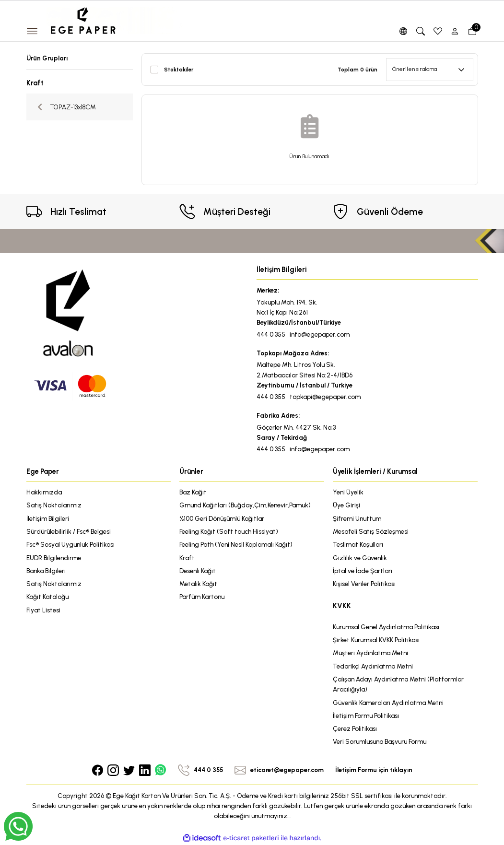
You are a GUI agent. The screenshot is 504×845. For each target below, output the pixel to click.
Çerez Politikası (355, 728)
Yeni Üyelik (348, 492)
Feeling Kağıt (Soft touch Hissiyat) (229, 531)
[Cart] (472, 31)
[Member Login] (455, 31)
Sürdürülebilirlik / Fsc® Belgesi (69, 531)
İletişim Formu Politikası (366, 716)
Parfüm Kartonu (202, 597)
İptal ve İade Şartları (363, 571)
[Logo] (115, 20)
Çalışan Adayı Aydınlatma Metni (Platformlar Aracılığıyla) (398, 684)
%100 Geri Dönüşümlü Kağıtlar (222, 518)
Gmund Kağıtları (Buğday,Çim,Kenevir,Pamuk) (245, 505)
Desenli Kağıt (198, 571)
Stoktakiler (179, 70)
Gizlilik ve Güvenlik (360, 558)
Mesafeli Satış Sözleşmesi (371, 531)
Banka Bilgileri (46, 571)
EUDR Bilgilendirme (54, 558)
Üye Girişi (346, 505)
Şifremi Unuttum (357, 518)
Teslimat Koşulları (358, 544)
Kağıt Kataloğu (47, 597)
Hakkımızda (44, 492)
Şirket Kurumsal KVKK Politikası (376, 640)
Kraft (187, 558)
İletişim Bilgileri (48, 518)
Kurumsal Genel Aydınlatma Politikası (386, 627)
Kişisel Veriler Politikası (364, 584)
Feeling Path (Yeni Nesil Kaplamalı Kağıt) (236, 544)
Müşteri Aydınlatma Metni (370, 653)
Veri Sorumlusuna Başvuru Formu (380, 741)
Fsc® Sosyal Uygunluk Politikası (70, 544)
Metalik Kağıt (198, 584)
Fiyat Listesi (43, 610)
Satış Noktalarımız (54, 505)
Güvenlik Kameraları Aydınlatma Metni (388, 703)
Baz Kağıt (193, 492)
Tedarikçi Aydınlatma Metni (373, 666)
